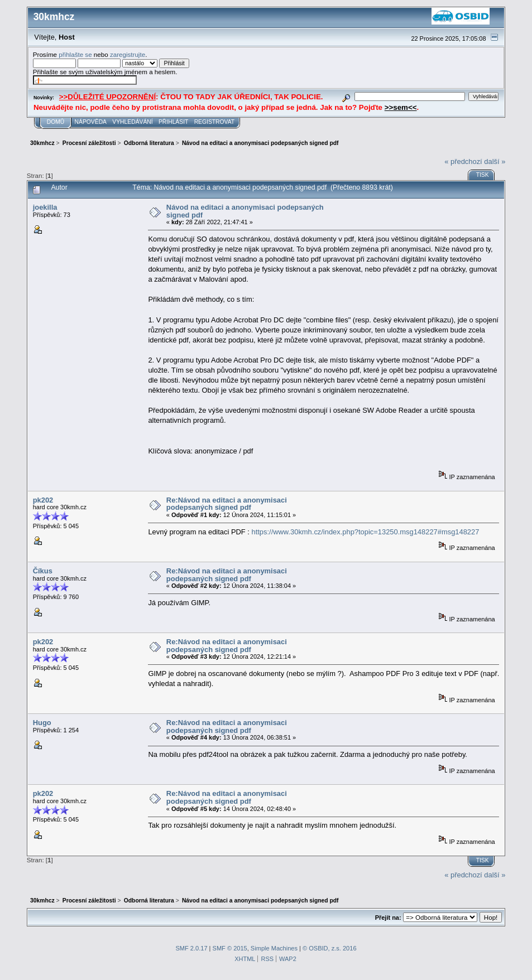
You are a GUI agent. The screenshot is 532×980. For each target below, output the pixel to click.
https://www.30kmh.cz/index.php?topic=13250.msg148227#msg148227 (365, 532)
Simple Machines (274, 948)
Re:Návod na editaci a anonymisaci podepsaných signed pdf (227, 504)
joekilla (45, 207)
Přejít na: (388, 918)
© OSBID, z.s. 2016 (330, 948)
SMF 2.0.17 (191, 948)
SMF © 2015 (230, 948)
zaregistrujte (128, 54)
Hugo (42, 723)
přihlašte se (75, 54)
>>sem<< (401, 107)
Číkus (43, 571)
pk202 (43, 500)
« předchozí (463, 161)
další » (495, 161)
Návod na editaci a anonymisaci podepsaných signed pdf (245, 211)
